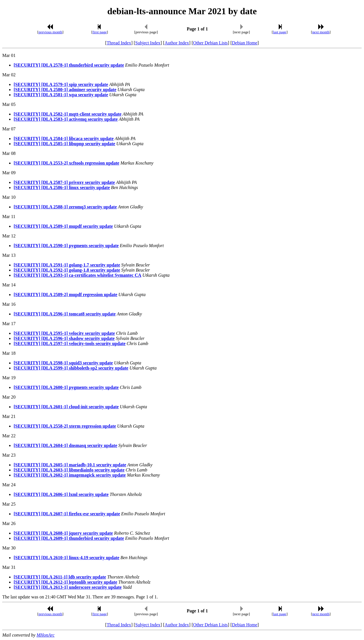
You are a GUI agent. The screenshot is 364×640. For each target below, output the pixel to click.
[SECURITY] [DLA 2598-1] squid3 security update (63, 363)
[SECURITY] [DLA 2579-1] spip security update (61, 84)
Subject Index (148, 43)
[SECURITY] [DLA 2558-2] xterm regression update (65, 426)
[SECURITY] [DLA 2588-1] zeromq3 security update (65, 207)
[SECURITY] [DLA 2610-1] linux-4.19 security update (67, 558)
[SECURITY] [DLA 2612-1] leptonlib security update (65, 582)
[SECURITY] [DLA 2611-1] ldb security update (60, 577)
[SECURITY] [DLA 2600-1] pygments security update (66, 387)
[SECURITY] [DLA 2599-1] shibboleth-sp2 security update (71, 368)
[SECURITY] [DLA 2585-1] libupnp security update (64, 144)
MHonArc (45, 635)
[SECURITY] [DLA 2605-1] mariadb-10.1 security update (70, 465)
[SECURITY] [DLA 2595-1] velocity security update (64, 333)
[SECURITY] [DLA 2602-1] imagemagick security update (70, 475)
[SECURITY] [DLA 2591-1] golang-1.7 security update (67, 265)
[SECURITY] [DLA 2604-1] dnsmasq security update (65, 445)
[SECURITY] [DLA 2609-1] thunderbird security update (69, 538)
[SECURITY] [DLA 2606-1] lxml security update (61, 494)
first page (100, 32)
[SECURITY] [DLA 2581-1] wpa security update (61, 95)
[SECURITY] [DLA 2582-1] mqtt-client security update (68, 114)
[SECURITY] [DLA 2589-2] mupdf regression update (65, 295)
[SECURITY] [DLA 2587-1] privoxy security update (64, 182)
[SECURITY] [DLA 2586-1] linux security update (62, 187)
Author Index (177, 43)
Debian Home (244, 43)
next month (321, 32)
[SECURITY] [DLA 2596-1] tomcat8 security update (65, 314)
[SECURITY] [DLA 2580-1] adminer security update (65, 90)
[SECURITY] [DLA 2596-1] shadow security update (64, 338)
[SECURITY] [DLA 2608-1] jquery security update (63, 533)
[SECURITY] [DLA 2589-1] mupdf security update (63, 226)
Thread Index (119, 43)
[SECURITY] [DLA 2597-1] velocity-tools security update (70, 343)
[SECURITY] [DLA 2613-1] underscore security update (68, 587)
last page (280, 32)
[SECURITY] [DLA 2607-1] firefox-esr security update (67, 514)
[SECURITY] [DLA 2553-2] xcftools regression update (66, 163)
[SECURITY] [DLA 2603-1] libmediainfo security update (69, 470)
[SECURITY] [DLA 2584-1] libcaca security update (64, 139)
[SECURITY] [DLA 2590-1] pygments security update (66, 246)
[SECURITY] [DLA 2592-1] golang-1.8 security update (67, 270)
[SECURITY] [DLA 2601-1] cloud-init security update (66, 407)
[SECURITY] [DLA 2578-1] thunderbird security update (69, 65)
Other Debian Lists (210, 43)
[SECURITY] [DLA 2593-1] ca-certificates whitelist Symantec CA (77, 275)
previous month (50, 32)
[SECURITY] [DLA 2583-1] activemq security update (66, 119)
